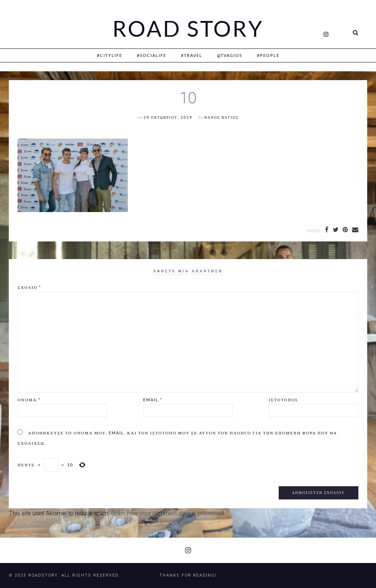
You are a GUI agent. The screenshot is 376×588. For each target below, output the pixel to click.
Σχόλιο (29, 287)
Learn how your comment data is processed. (168, 513)
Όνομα (29, 400)
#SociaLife (152, 55)
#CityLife (110, 55)
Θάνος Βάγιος (222, 117)
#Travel (192, 55)
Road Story (188, 29)
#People (268, 55)
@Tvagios (230, 55)
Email (153, 400)
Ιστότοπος (283, 400)
